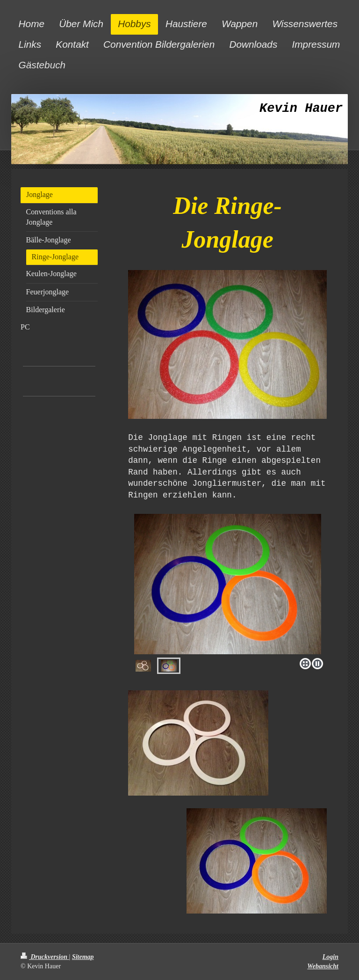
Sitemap (83, 957)
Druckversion (45, 957)
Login (330, 957)
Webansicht (323, 966)
